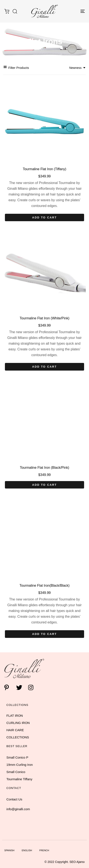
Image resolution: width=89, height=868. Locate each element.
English (27, 850)
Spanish (9, 850)
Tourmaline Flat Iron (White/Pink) (44, 318)
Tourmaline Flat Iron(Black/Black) (44, 586)
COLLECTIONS (18, 737)
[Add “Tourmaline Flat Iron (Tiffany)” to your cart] (44, 218)
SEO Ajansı (77, 862)
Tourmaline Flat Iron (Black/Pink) (44, 468)
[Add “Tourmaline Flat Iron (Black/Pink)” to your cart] (44, 485)
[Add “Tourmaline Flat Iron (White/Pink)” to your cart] (44, 367)
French (44, 850)
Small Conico (16, 772)
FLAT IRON (15, 716)
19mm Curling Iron (20, 765)
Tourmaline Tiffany (19, 779)
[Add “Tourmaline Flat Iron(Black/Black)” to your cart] (44, 634)
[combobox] (77, 68)
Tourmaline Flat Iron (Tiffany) (45, 169)
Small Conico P (17, 757)
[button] (15, 11)
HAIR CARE (15, 730)
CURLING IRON (18, 723)
